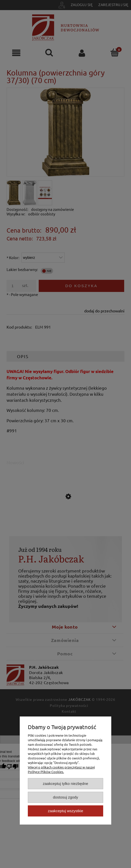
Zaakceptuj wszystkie (65, 811)
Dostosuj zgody (65, 797)
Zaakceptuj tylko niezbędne (65, 784)
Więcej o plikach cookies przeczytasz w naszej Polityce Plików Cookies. (61, 769)
